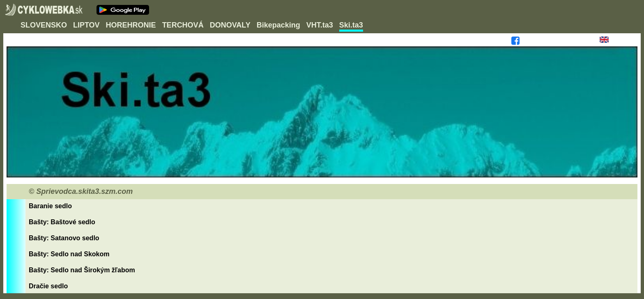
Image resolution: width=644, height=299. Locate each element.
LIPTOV (86, 25)
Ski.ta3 (351, 25)
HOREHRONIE (131, 25)
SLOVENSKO (44, 25)
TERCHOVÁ (183, 25)
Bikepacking (278, 25)
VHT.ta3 (320, 25)
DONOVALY (230, 25)
